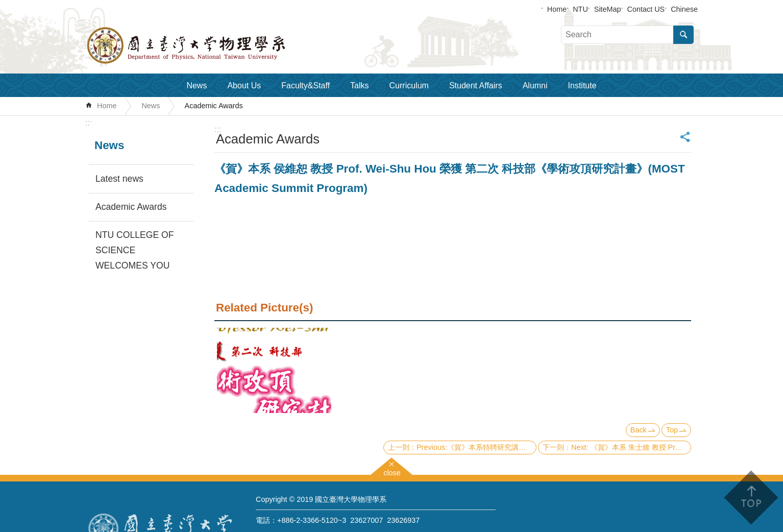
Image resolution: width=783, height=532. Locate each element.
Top (672, 430)
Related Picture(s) (264, 308)
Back (639, 430)
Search (683, 35)
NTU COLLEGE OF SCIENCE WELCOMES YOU (134, 250)
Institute (582, 86)
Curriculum (409, 86)
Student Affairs (476, 86)
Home (557, 9)
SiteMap (608, 9)
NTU (580, 9)
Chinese (684, 9)
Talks (359, 86)
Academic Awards (214, 106)
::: (89, 123)
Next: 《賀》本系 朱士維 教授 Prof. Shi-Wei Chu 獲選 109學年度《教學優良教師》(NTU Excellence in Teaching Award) (631, 447)
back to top (751, 498)
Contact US (646, 9)
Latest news (119, 179)
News (197, 86)
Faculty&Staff (305, 86)
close (392, 471)
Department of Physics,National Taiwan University (213, 45)
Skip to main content (5, 5)
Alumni (535, 86)
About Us (244, 86)
